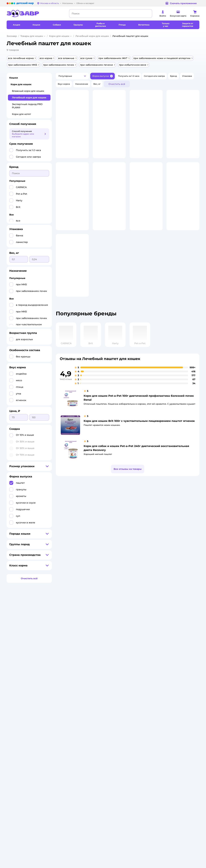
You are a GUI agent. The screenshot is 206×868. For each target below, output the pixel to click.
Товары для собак (174, 655)
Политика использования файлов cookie (74, 670)
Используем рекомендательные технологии (30, 705)
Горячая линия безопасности (110, 667)
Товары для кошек (32, 36)
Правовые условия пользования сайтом (49, 701)
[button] (72, 76)
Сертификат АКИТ (70, 676)
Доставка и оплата (70, 651)
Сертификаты (67, 680)
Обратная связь (68, 684)
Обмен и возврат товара (73, 655)
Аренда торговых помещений (111, 663)
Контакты (100, 674)
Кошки (14, 78)
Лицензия (65, 643)
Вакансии (100, 670)
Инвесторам (101, 651)
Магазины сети (138, 684)
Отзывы (134, 676)
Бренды (134, 672)
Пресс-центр (102, 655)
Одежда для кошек (175, 651)
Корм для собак (173, 659)
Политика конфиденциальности (72, 664)
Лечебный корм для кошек (92, 36)
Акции (133, 664)
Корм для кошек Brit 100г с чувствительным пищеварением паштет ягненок (139, 451)
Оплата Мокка (137, 660)
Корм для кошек (59, 36)
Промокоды (136, 668)
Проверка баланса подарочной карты (140, 655)
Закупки (99, 659)
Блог (132, 680)
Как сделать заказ (70, 647)
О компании (101, 643)
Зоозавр (12, 36)
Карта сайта (66, 688)
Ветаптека (170, 667)
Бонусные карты (139, 643)
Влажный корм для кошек (28, 91)
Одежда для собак (174, 663)
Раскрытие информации (108, 647)
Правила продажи (70, 659)
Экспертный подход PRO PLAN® (27, 106)
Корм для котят (21, 114)
